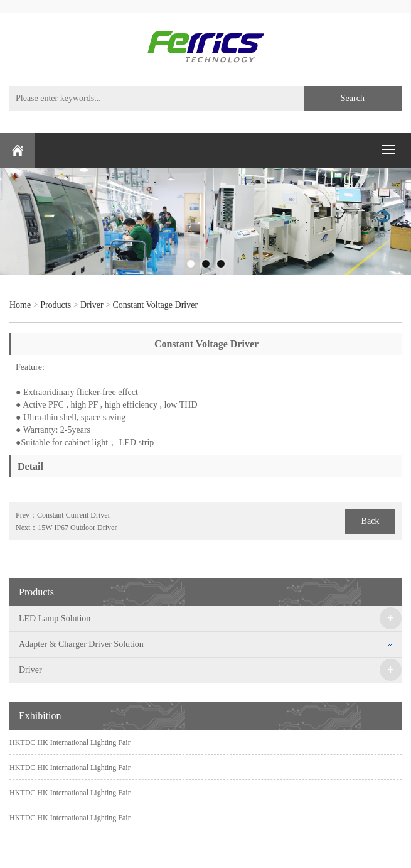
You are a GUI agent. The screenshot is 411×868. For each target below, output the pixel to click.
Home (20, 305)
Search (353, 98)
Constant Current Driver (74, 515)
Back (371, 521)
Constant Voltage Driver (155, 305)
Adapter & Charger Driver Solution (81, 644)
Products (56, 305)
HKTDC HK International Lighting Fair (70, 742)
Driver (92, 305)
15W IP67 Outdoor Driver (77, 528)
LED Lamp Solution (55, 618)
